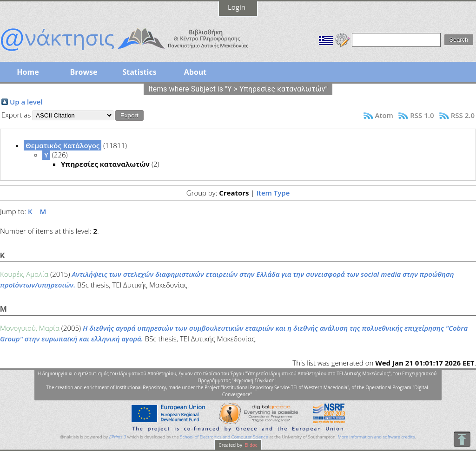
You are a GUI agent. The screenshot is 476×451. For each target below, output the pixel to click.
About (195, 72)
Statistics (139, 72)
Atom (384, 115)
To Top (462, 439)
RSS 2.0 (463, 115)
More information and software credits (376, 437)
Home (28, 72)
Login (237, 7)
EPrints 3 (118, 437)
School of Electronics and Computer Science (224, 437)
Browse (83, 72)
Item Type (273, 193)
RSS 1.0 (422, 115)
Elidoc (251, 445)
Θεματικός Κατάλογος (63, 145)
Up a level (26, 102)
